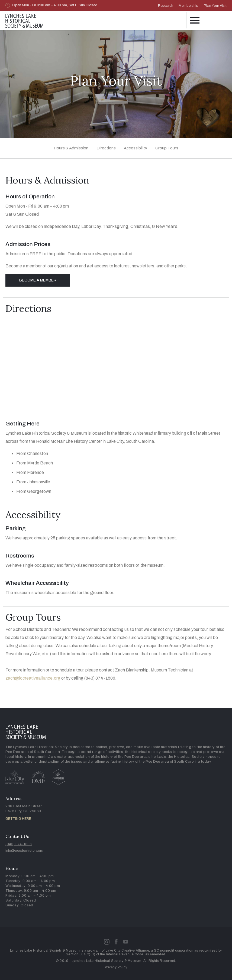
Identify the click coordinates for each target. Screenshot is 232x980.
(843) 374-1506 (19, 844)
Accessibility (136, 148)
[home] (24, 20)
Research (166, 6)
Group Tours (167, 148)
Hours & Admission (71, 148)
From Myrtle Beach (35, 463)
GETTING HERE (18, 819)
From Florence (30, 472)
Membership (188, 6)
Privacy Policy (116, 967)
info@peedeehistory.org (25, 851)
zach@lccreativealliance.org (33, 678)
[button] (194, 20)
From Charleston (32, 453)
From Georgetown (34, 491)
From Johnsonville (33, 482)
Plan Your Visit (215, 6)
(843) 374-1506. (100, 678)
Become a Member (38, 280)
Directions (106, 148)
